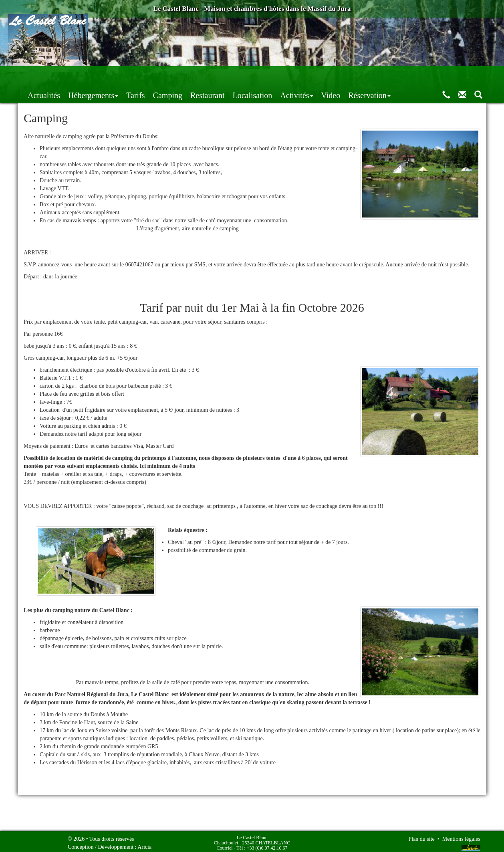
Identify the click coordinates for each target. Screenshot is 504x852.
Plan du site (421, 836)
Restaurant (278, 75)
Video (401, 75)
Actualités (114, 75)
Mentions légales (461, 836)
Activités (367, 75)
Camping (238, 75)
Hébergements (163, 75)
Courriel (225, 845)
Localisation (322, 75)
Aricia (144, 844)
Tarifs (206, 75)
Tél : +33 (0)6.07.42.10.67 (262, 845)
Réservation (439, 75)
